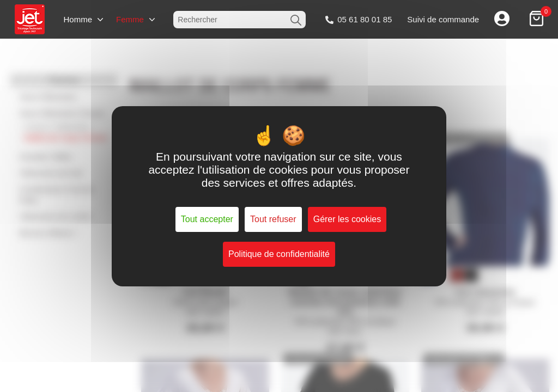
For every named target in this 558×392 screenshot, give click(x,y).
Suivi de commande (443, 19)
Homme (78, 19)
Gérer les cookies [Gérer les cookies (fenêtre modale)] (347, 219)
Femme (130, 19)
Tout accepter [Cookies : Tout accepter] (207, 219)
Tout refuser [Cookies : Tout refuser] (273, 219)
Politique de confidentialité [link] (279, 254)
